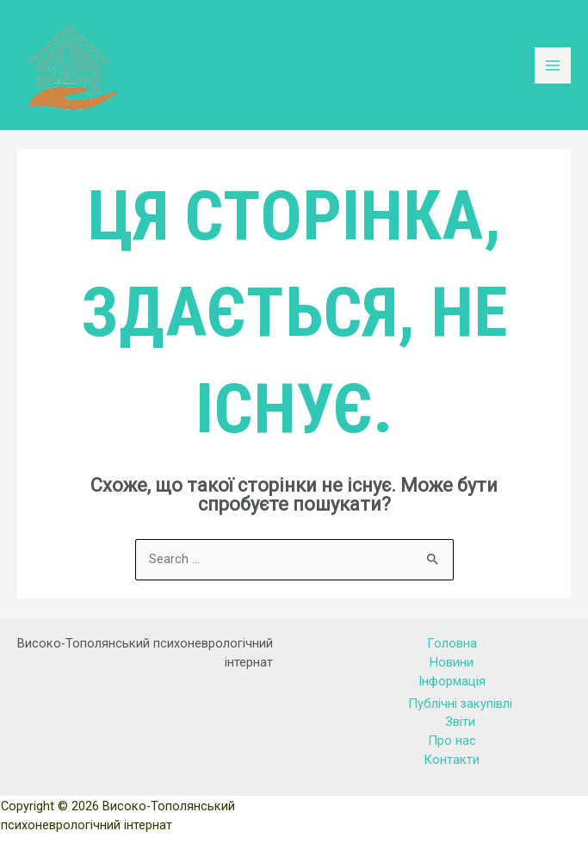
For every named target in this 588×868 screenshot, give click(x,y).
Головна (452, 643)
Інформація (452, 681)
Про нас (452, 741)
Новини (452, 662)
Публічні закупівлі (460, 704)
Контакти (452, 759)
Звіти (460, 722)
